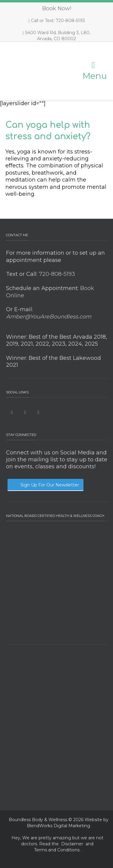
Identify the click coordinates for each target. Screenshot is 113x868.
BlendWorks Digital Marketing (58, 826)
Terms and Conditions (57, 850)
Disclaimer (72, 844)
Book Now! (57, 8)
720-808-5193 (56, 274)
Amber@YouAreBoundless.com (49, 317)
